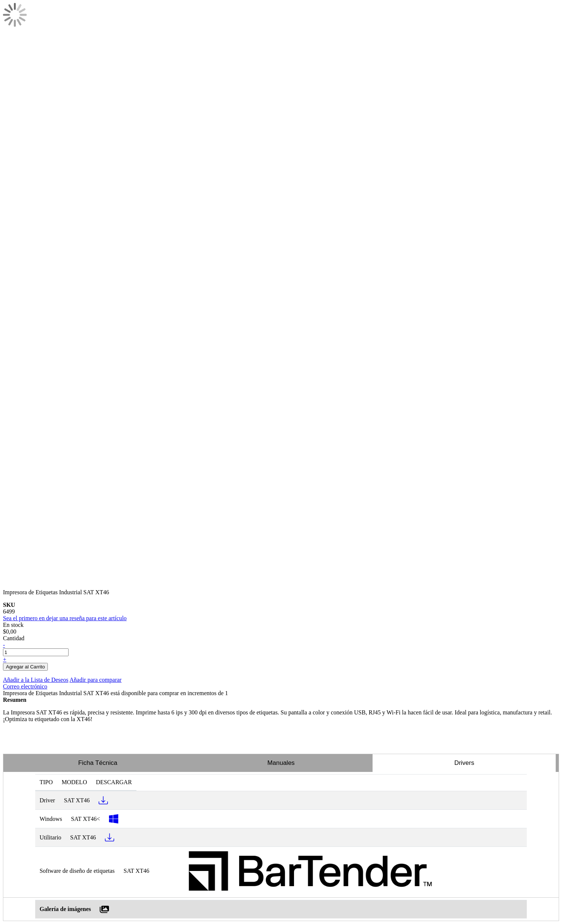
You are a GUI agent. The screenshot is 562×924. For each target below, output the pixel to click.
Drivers (464, 763)
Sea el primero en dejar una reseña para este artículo (65, 618)
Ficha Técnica (98, 763)
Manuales (281, 763)
